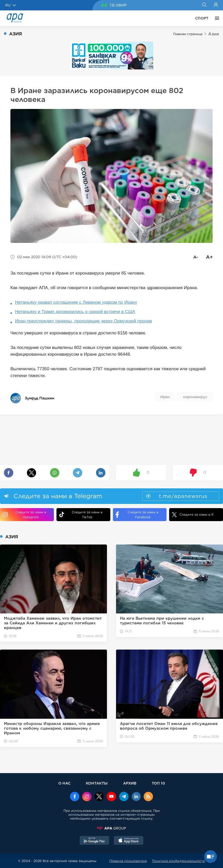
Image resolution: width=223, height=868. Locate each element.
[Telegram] (124, 797)
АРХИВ (130, 783)
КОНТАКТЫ (97, 783)
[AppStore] (129, 841)
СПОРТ (202, 18)
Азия (214, 34)
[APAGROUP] (112, 828)
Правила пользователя (128, 861)
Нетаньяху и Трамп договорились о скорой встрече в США (75, 312)
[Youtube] (111, 797)
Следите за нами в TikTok (81, 515)
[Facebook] (75, 797)
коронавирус (195, 397)
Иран (165, 397)
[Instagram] (87, 797)
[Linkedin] (136, 797)
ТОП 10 (158, 783)
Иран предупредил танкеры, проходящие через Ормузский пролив (84, 321)
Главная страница (188, 34)
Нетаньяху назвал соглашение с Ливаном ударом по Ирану (76, 302)
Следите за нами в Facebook (137, 515)
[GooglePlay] (94, 841)
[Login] (216, 5)
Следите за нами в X (193, 515)
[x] (99, 797)
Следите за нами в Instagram (24, 515)
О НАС (64, 783)
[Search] (204, 5)
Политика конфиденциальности (179, 861)
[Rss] (148, 797)
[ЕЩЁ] (216, 18)
